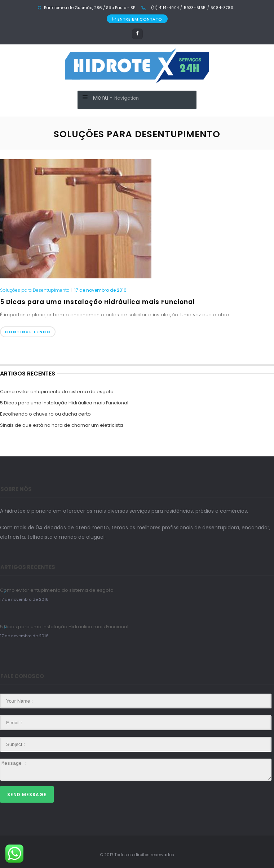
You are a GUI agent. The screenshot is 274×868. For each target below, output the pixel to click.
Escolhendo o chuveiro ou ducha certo (45, 414)
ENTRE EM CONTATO (137, 19)
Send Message (27, 795)
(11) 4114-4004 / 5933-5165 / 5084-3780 (192, 8)
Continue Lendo (28, 332)
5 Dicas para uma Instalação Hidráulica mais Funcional (98, 302)
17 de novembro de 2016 (100, 290)
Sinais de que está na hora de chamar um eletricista (61, 425)
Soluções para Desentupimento (35, 290)
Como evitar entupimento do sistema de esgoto (57, 392)
